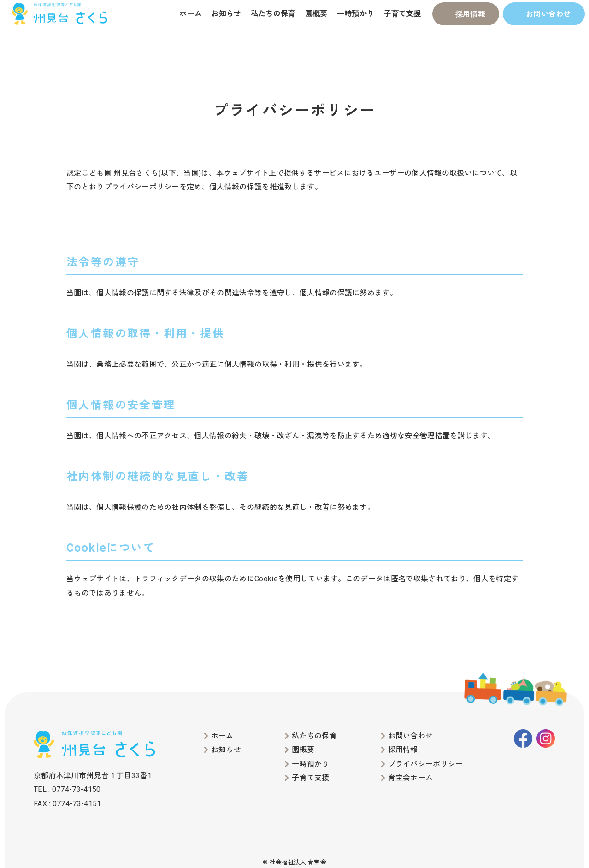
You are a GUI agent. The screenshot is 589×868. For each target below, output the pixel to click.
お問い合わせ (548, 14)
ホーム (191, 14)
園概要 (316, 14)
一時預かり (356, 14)
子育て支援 (402, 14)
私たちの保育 (273, 14)
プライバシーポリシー (426, 764)
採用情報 (470, 14)
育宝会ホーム (411, 778)
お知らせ (226, 14)
